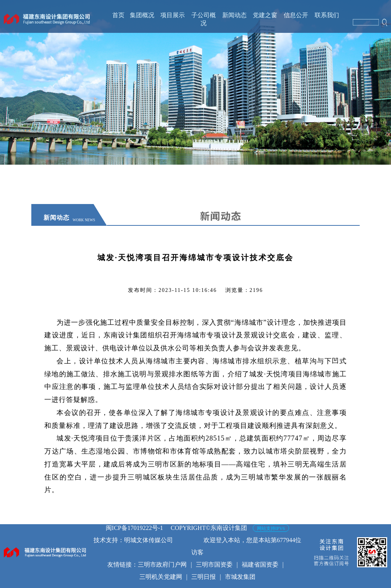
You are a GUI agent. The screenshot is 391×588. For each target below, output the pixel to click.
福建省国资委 (260, 565)
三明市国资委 (214, 565)
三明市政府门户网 (162, 565)
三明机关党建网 (161, 577)
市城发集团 (240, 577)
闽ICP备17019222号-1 (134, 528)
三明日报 (204, 577)
